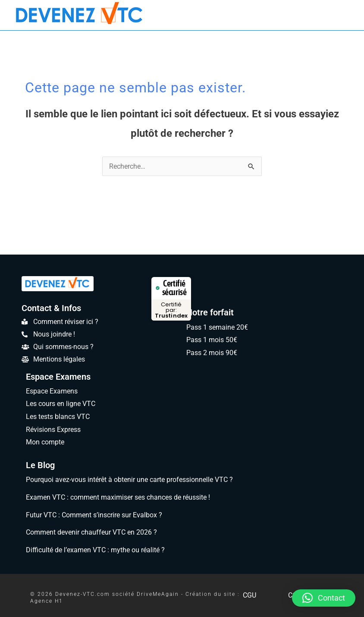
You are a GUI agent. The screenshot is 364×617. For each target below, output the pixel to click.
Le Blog (40, 465)
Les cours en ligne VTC (61, 404)
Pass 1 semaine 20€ (218, 327)
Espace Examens (57, 377)
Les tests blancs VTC (58, 417)
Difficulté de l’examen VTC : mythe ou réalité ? (94, 550)
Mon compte (45, 442)
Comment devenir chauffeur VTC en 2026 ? (90, 532)
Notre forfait (210, 312)
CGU (249, 595)
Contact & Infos (51, 308)
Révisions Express (54, 430)
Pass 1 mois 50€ (212, 340)
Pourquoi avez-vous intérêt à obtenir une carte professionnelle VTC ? (130, 480)
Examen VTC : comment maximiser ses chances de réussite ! (118, 497)
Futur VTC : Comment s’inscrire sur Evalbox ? (93, 515)
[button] (324, 598)
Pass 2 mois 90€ (212, 353)
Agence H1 (46, 601)
